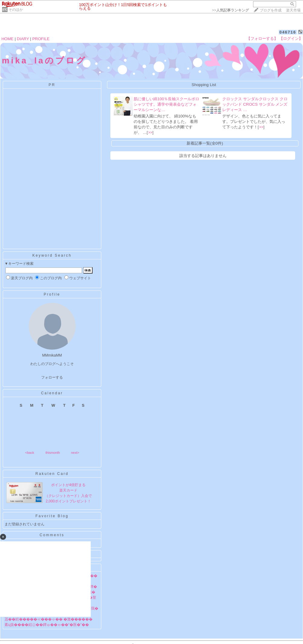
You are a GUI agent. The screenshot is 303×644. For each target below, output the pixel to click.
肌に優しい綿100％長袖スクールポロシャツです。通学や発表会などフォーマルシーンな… (166, 104)
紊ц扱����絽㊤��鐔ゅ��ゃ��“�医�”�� (47, 625)
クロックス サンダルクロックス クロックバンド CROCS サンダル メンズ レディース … (255, 104)
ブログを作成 (271, 10)
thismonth (53, 453)
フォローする (52, 377)
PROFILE (41, 39)
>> (230, 10)
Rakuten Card (52, 474)
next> (75, 453)
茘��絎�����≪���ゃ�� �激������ (49, 619)
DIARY (23, 39)
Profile (52, 294)
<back (30, 453)
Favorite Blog (52, 516)
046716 (288, 32)
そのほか (16, 10)
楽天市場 (293, 10)
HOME (8, 39)
